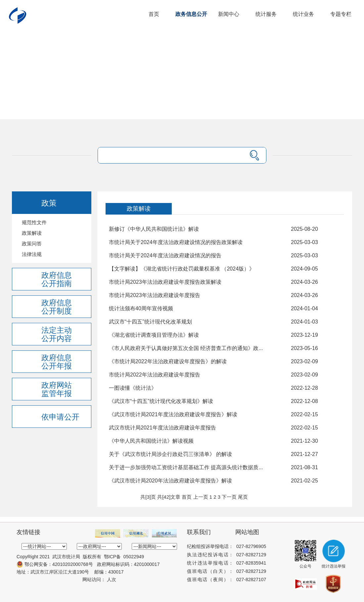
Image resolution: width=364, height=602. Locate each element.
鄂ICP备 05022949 (124, 557)
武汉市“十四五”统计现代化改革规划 (150, 322)
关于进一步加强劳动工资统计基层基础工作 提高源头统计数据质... (186, 467)
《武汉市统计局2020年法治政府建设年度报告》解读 (170, 481)
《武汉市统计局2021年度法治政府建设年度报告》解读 (173, 414)
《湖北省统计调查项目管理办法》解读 (154, 335)
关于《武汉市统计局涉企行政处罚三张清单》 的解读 (170, 454)
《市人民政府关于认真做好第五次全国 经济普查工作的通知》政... (186, 348)
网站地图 (247, 532)
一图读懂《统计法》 (133, 388)
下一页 (229, 497)
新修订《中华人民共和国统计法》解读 (154, 229)
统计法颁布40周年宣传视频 (141, 308)
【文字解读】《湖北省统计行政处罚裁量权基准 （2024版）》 (182, 269)
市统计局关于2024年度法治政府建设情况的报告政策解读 (176, 242)
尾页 (243, 497)
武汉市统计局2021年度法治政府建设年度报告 (162, 428)
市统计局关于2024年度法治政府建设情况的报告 (165, 255)
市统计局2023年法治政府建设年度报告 (155, 295)
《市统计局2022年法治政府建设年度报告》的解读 (168, 361)
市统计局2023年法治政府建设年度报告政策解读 (165, 282)
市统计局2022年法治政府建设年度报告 (155, 375)
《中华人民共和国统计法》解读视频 (151, 441)
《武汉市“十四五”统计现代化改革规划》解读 (161, 401)
